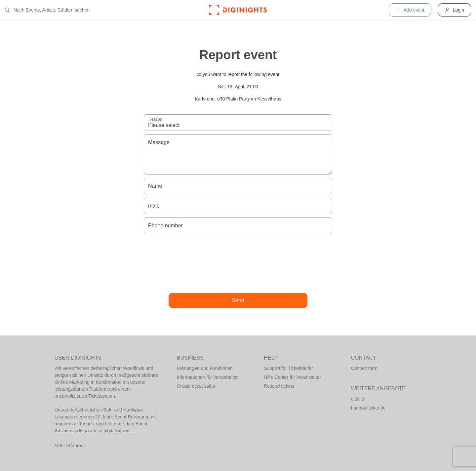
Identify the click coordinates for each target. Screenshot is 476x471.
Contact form (364, 368)
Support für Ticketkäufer (288, 368)
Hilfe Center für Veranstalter (292, 377)
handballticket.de (368, 408)
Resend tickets (279, 386)
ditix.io (358, 399)
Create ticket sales (196, 386)
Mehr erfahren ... (72, 446)
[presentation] (238, 263)
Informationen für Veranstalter (207, 377)
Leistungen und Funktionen (205, 368)
